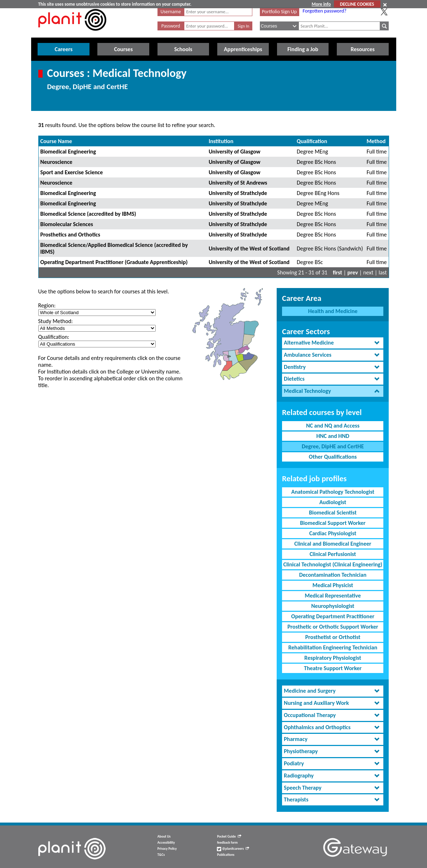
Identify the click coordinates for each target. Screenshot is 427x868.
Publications (225, 855)
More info (321, 4)
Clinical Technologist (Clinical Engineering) (333, 564)
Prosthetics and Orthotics (70, 235)
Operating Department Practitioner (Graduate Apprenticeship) (114, 262)
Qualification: (54, 337)
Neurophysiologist (333, 606)
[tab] (333, 343)
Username (171, 12)
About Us (164, 837)
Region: (47, 305)
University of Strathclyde (238, 193)
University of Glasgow (235, 152)
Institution (221, 141)
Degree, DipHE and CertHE (333, 446)
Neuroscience (57, 162)
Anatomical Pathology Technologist (333, 492)
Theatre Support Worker (333, 668)
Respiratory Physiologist (333, 658)
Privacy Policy (167, 849)
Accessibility (166, 843)
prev (353, 272)
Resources (363, 49)
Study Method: (56, 321)
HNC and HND (333, 436)
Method (376, 141)
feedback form (227, 843)
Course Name (56, 141)
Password (171, 26)
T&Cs (161, 855)
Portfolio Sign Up (280, 11)
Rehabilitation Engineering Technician (333, 647)
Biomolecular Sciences (67, 224)
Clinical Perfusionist (333, 554)
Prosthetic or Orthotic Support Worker (333, 627)
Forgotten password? (325, 11)
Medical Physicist (333, 585)
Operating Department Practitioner (333, 616)
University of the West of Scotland (249, 248)
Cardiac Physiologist (333, 533)
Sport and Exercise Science (72, 172)
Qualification (312, 141)
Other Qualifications (333, 457)
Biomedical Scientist (333, 513)
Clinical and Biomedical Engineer (333, 544)
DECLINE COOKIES (357, 4)
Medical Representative (333, 596)
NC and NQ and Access (333, 426)
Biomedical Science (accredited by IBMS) (88, 214)
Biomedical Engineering (68, 152)
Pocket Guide (229, 837)
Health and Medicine (333, 311)
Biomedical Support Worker (333, 523)
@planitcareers (233, 849)
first (338, 272)
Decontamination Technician (333, 575)
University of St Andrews (238, 183)
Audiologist (333, 502)
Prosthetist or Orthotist (333, 637)
